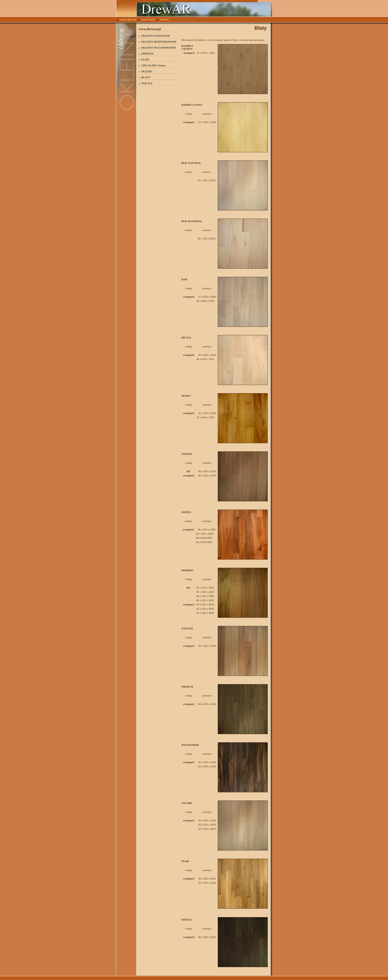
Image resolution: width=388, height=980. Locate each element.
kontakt (162, 19)
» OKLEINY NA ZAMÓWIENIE (157, 48)
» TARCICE (146, 83)
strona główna (126, 19)
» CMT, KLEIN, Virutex (152, 65)
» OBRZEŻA (146, 53)
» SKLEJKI (145, 71)
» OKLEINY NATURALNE (154, 36)
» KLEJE (144, 59)
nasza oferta (146, 19)
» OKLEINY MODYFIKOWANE (158, 42)
